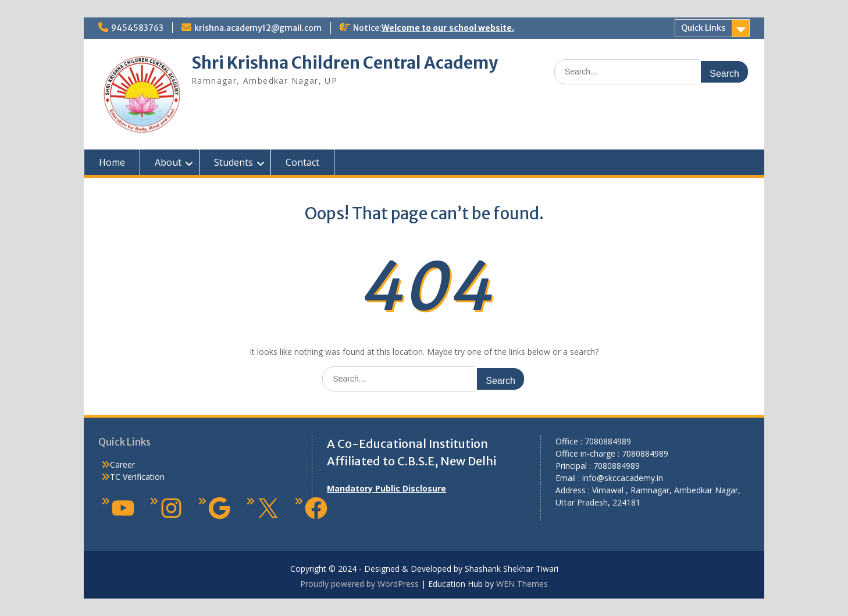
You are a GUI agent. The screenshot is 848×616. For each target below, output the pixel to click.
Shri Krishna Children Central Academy (345, 63)
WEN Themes (522, 584)
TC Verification (137, 477)
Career (122, 464)
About (168, 162)
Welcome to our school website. (448, 28)
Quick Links (703, 28)
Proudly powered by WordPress (359, 584)
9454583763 (137, 28)
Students (234, 162)
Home (112, 162)
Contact (302, 162)
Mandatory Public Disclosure (386, 488)
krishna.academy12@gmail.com (258, 28)
